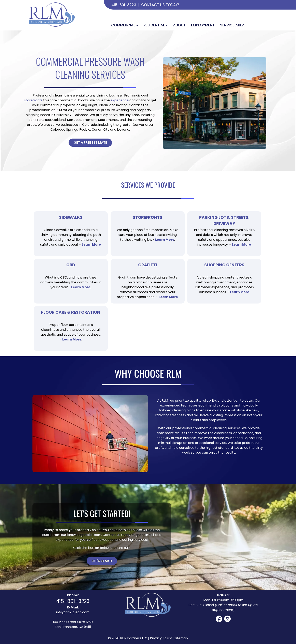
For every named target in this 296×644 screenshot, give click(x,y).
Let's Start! (102, 561)
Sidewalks (71, 217)
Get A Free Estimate (90, 143)
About (179, 25)
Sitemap (181, 638)
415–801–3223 (124, 5)
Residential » (156, 25)
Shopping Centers (224, 265)
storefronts (33, 100)
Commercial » (125, 25)
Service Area (232, 25)
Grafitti (148, 265)
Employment (203, 25)
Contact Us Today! (160, 5)
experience (120, 100)
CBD (71, 265)
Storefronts (147, 217)
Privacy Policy (161, 638)
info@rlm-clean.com (73, 612)
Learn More (91, 244)
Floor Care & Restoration (71, 312)
